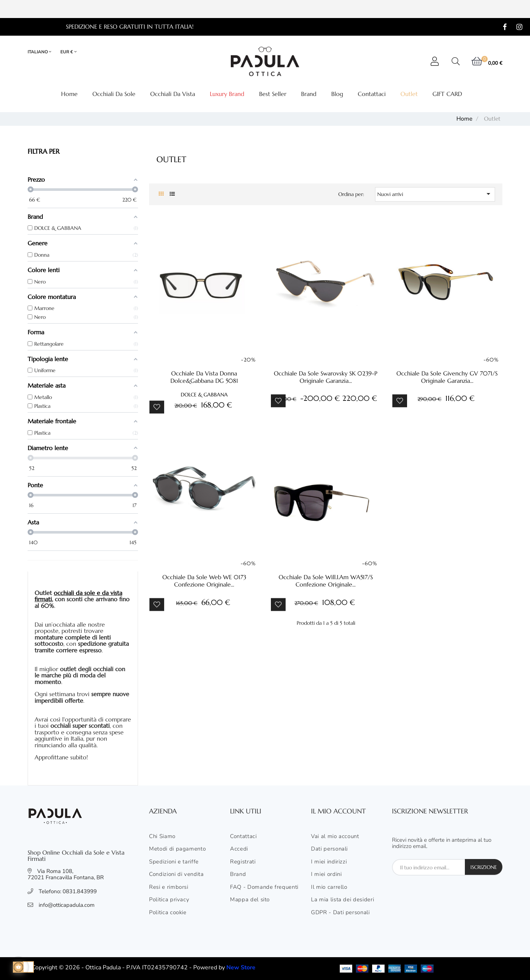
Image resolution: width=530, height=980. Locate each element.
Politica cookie (168, 913)
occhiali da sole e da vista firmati (78, 596)
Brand (238, 874)
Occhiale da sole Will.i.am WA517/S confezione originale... (326, 581)
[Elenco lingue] (43, 52)
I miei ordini (326, 874)
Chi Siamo (162, 837)
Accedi (239, 849)
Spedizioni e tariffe (174, 862)
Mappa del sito (250, 900)
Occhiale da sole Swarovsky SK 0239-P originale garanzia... (326, 377)
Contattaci (243, 837)
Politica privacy (169, 900)
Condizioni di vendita (176, 874)
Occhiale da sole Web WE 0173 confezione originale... (204, 581)
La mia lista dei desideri (342, 900)
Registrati (243, 862)
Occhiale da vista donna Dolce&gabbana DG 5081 (204, 377)
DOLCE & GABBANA (204, 395)
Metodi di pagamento (177, 849)
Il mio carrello (329, 887)
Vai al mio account (335, 837)
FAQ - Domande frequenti (264, 887)
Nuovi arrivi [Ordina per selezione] (435, 194)
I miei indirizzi (329, 862)
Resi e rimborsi (169, 887)
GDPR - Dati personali (340, 913)
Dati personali (329, 849)
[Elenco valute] (68, 52)
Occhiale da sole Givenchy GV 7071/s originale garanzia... (447, 377)
